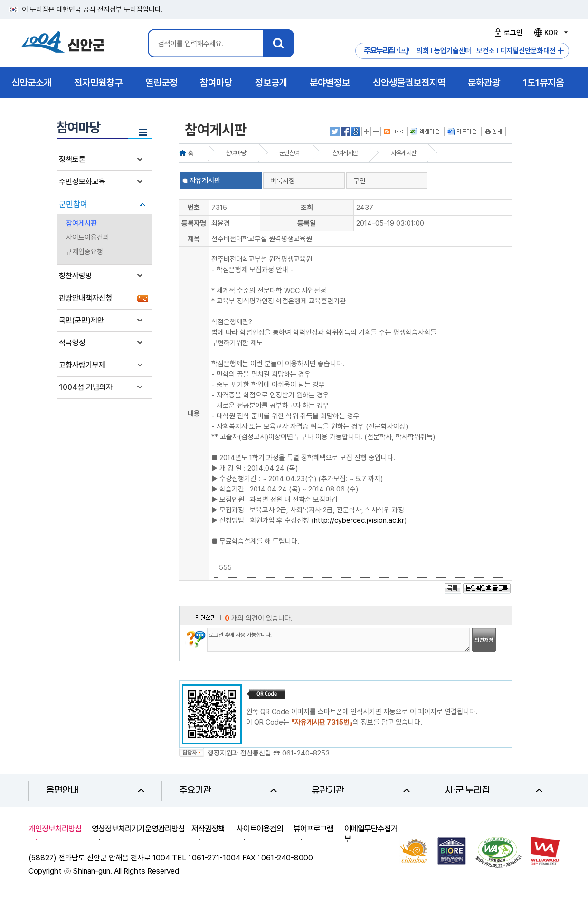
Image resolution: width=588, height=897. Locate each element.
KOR (550, 33)
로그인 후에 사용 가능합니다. (338, 640)
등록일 (307, 223)
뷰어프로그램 (313, 829)
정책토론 (72, 159)
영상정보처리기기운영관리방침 (138, 829)
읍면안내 (95, 790)
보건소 (486, 51)
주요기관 (228, 790)
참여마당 (236, 153)
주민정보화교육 (82, 182)
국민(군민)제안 (81, 320)
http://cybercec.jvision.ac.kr (359, 520)
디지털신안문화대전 (528, 51)
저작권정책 (208, 829)
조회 (307, 208)
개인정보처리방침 (55, 829)
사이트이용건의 (88, 237)
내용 (194, 414)
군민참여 (73, 204)
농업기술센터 (453, 51)
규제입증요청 (85, 252)
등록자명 (194, 223)
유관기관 (361, 790)
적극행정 (72, 343)
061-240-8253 (306, 753)
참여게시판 (81, 223)
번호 (194, 208)
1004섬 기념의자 (86, 387)
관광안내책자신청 (85, 298)
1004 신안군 (62, 43)
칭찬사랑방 (76, 276)
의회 (423, 51)
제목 (194, 239)
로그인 (507, 33)
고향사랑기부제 (82, 365)
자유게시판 (403, 153)
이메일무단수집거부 (371, 834)
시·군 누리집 (494, 790)
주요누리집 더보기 (561, 51)
